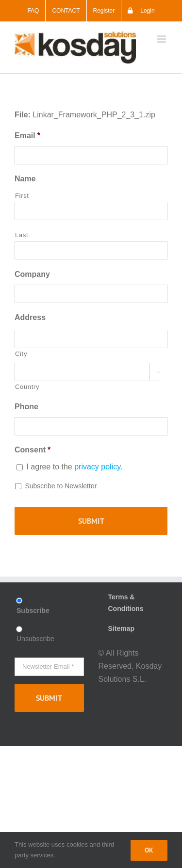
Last (22, 235)
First (22, 196)
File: (23, 115)
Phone (26, 407)
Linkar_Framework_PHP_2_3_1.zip (94, 115)
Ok (149, 850)
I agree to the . (74, 467)
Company (32, 274)
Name (25, 179)
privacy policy (97, 467)
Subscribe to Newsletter (61, 486)
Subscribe (33, 611)
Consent (33, 450)
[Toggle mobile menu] (162, 39)
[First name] (91, 211)
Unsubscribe (35, 639)
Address (30, 317)
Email (27, 136)
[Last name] (91, 250)
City (21, 354)
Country (27, 387)
